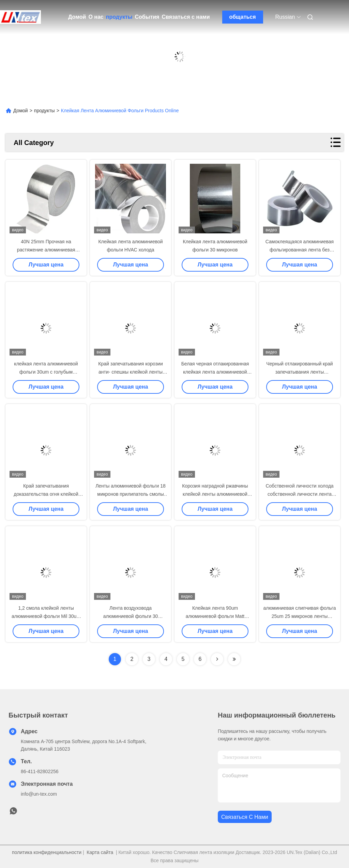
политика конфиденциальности (47, 852)
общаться (242, 17)
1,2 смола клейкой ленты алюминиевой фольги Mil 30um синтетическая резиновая (46, 616)
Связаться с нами (186, 17)
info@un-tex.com (39, 794)
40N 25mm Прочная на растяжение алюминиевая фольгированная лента (46, 250)
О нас (96, 17)
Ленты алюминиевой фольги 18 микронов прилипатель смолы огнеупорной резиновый (131, 494)
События (147, 17)
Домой (77, 17)
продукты (119, 17)
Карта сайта (100, 852)
